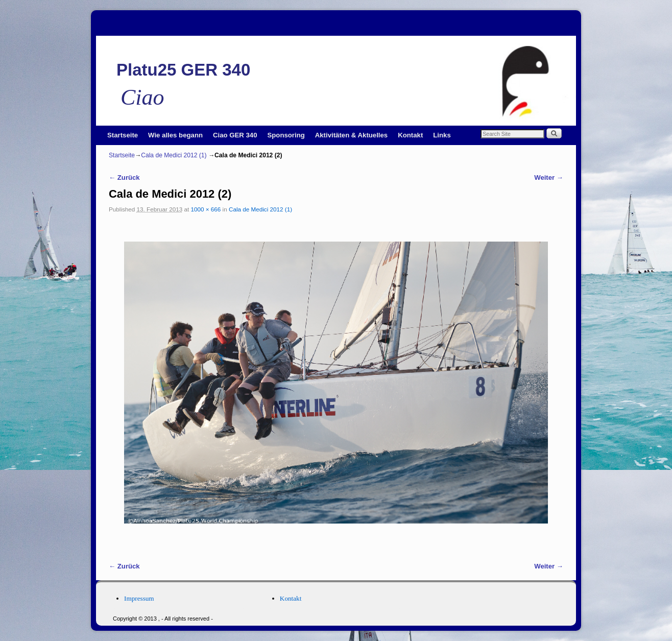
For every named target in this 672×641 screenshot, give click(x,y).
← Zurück (124, 177)
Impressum (139, 598)
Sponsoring (286, 135)
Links (442, 135)
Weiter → (549, 177)
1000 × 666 (206, 209)
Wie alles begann (175, 135)
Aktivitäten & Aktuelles (351, 135)
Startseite (123, 135)
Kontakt (410, 135)
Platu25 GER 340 (183, 70)
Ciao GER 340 (235, 135)
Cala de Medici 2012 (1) (174, 155)
